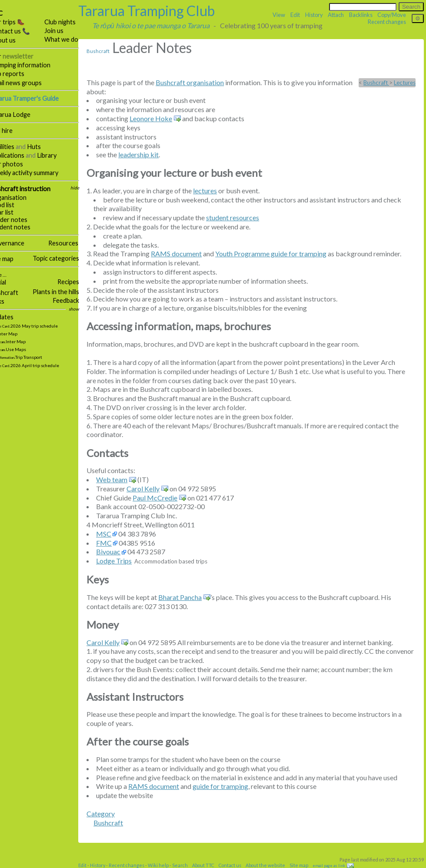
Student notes (22, 227)
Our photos (19, 164)
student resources (245, 217)
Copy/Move (392, 15)
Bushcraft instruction (32, 189)
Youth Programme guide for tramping (283, 253)
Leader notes (21, 220)
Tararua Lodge (22, 114)
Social (10, 282)
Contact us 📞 (22, 31)
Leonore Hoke (163, 118)
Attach (336, 15)
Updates (14, 317)
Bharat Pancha (192, 597)
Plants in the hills (68, 292)
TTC (8, 13)
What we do (73, 39)
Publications (19, 155)
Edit (295, 15)
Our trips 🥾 (20, 22)
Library (59, 155)
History (314, 15)
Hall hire (13, 131)
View (279, 15)
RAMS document (188, 253)
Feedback (78, 300)
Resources (75, 243)
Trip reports (19, 74)
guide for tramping (233, 786)
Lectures (405, 83)
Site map (14, 259)
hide (87, 188)
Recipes (80, 282)
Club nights (72, 22)
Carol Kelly (155, 489)
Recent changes (387, 22)
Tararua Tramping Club (159, 11)
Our (24, 56)
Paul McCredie (167, 498)
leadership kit (151, 154)
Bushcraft (16, 293)
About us (15, 40)
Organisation (20, 197)
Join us (66, 31)
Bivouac (120, 552)
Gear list (14, 212)
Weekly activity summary (36, 173)
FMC (116, 543)
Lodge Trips (126, 561)
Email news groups (28, 83)
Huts (46, 147)
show (86, 309)
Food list (14, 205)
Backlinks (361, 15)
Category (113, 813)
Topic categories (68, 258)
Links (9, 301)
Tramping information (32, 65)
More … (10, 275)
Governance (19, 243)
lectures (217, 190)
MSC (116, 534)
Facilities (14, 147)
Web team (124, 479)
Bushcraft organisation (202, 82)
